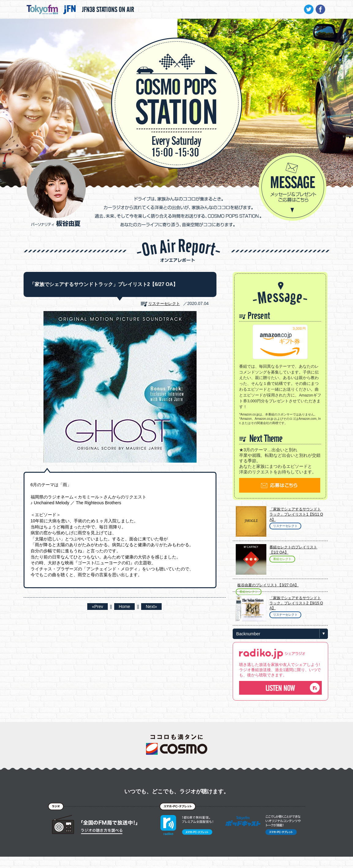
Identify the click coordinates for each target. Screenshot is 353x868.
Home (124, 607)
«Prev (98, 607)
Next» (151, 607)
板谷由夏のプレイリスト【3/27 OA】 (268, 585)
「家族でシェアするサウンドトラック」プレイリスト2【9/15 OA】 (296, 603)
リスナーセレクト (164, 304)
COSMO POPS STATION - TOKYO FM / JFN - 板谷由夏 (177, 85)
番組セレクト (282, 559)
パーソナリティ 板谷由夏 (56, 193)
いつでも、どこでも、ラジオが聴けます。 (177, 791)
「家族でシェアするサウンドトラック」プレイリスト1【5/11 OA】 (296, 514)
